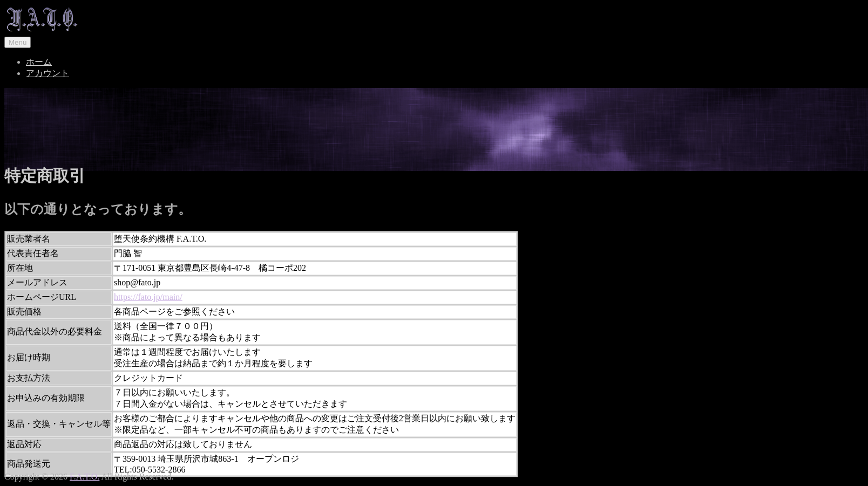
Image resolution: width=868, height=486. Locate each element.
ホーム (39, 62)
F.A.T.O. (84, 477)
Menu (18, 42)
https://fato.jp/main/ (148, 297)
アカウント (48, 73)
